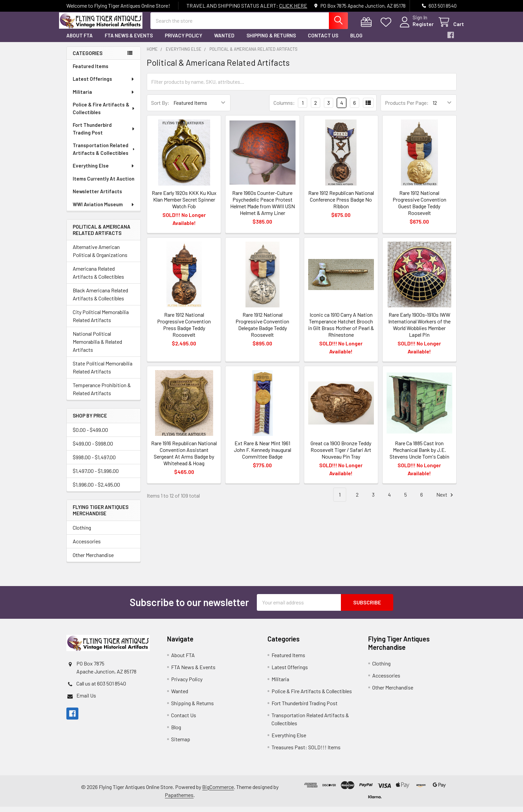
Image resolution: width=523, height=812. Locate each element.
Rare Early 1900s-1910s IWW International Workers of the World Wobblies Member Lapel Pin (419, 330)
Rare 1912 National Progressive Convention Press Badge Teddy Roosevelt (184, 330)
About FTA (80, 41)
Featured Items (91, 72)
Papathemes (179, 800)
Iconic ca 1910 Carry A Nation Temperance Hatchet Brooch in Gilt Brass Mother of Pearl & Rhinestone (341, 330)
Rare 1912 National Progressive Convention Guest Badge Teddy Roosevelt (419, 208)
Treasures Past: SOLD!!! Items (306, 752)
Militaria (104, 97)
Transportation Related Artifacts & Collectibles (104, 155)
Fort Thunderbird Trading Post (104, 134)
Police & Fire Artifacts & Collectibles (104, 114)
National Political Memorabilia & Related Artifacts (97, 347)
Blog (356, 41)
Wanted (224, 41)
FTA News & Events (129, 41)
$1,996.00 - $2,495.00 (96, 490)
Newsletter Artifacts (97, 197)
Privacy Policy (183, 41)
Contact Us (323, 41)
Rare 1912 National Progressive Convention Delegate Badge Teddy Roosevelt (262, 330)
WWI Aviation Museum (104, 210)
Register (416, 28)
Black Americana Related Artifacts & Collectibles (100, 300)
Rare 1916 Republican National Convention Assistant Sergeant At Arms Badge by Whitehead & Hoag (184, 458)
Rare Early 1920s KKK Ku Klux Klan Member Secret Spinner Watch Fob (184, 205)
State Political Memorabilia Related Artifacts (103, 373)
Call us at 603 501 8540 (101, 689)
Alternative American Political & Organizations (100, 256)
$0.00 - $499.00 (90, 435)
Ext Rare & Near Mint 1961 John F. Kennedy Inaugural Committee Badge (263, 455)
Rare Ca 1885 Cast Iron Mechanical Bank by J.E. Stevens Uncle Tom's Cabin (419, 455)
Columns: (284, 108)
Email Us (86, 701)
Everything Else (104, 171)
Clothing (82, 533)
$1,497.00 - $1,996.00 (96, 476)
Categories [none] (88, 58)
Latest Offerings (104, 84)
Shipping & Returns (271, 41)
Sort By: (160, 108)
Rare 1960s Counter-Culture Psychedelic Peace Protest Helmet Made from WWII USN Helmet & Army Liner (263, 208)
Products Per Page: (407, 108)
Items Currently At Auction (104, 184)
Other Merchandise (93, 560)
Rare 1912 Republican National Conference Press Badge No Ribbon (341, 205)
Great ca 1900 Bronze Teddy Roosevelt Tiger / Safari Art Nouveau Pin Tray (341, 455)
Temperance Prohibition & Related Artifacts (102, 395)
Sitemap (181, 744)
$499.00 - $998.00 (93, 449)
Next (446, 500)
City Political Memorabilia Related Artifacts (101, 322)
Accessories (87, 547)
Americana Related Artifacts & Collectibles (98, 278)
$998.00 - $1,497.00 (94, 463)
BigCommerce (218, 792)
